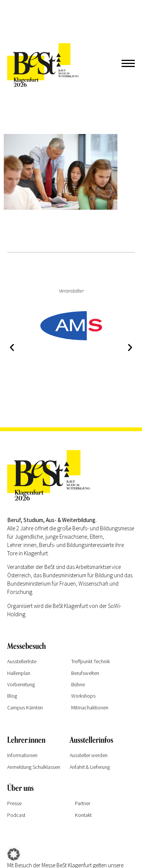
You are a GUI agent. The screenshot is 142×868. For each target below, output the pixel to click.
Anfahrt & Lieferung (90, 767)
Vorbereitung (21, 684)
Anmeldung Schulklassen (34, 767)
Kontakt (83, 815)
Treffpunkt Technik (91, 661)
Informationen (22, 755)
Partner (83, 803)
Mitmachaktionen (90, 707)
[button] (12, 347)
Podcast (16, 815)
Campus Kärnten (25, 707)
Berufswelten (85, 673)
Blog (12, 696)
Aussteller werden (89, 755)
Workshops (83, 696)
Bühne (78, 684)
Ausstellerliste (22, 661)
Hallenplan (19, 673)
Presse (14, 803)
